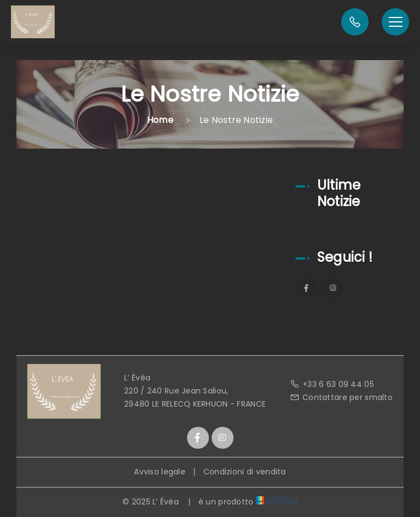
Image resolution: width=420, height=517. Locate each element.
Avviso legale (160, 472)
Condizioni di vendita (245, 472)
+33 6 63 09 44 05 (332, 384)
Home (160, 120)
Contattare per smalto (341, 397)
